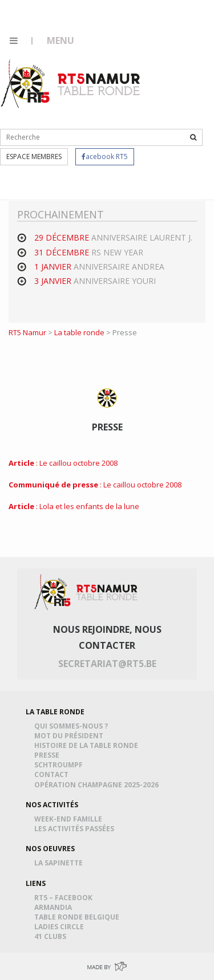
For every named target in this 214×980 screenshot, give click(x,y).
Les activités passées (76, 829)
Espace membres (34, 156)
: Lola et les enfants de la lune (74, 506)
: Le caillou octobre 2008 (63, 463)
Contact (53, 774)
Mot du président (70, 736)
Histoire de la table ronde (88, 745)
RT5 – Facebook (65, 898)
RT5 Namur (71, 83)
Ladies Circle (61, 927)
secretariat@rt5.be (107, 664)
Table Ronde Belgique (78, 917)
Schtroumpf (60, 765)
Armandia (55, 907)
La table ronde (79, 332)
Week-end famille (70, 819)
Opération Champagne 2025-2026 (98, 785)
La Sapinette (60, 863)
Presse (49, 755)
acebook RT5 (105, 156)
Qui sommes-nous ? (73, 726)
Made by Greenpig (107, 966)
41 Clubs (52, 936)
